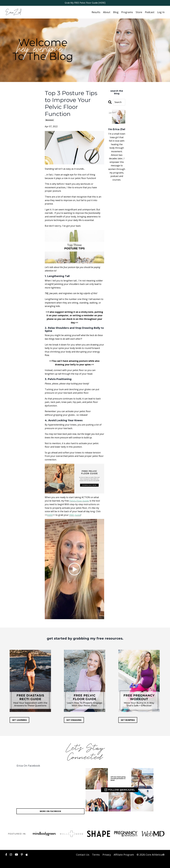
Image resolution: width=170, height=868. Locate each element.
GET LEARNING (19, 720)
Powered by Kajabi (156, 864)
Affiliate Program (124, 855)
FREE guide (75, 515)
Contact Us (83, 855)
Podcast (150, 12)
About (107, 12)
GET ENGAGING (74, 720)
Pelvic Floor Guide (79, 501)
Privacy (107, 855)
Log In (161, 12)
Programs (127, 12)
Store (139, 12)
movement (50, 120)
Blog (116, 12)
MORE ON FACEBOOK (50, 811)
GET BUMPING (128, 720)
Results (96, 12)
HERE (50, 515)
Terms (96, 855)
